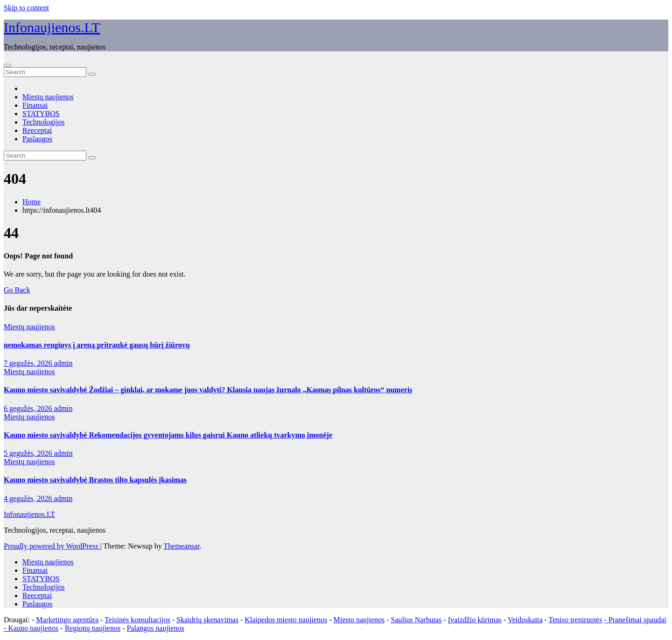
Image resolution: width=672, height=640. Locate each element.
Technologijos (43, 122)
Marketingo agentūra (67, 620)
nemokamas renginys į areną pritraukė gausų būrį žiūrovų (97, 345)
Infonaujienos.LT (52, 27)
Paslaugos (37, 139)
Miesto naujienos (359, 620)
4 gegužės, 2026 (29, 498)
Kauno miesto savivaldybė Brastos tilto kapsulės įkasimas (95, 480)
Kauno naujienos (33, 628)
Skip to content (26, 8)
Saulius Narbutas (416, 620)
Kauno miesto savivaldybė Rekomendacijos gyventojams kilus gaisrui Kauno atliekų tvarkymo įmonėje (168, 435)
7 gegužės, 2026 (29, 363)
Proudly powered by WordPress (52, 546)
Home (31, 202)
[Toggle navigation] (7, 65)
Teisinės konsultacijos (137, 620)
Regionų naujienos (93, 628)
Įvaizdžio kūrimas (475, 620)
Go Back (17, 290)
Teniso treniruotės (576, 620)
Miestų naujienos (48, 97)
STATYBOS (41, 114)
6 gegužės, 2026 (29, 408)
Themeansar (181, 546)
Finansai (35, 105)
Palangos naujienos (156, 628)
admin (63, 363)
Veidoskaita (525, 620)
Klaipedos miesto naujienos (286, 620)
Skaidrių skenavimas (207, 620)
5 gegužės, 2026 (29, 453)
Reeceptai (37, 130)
